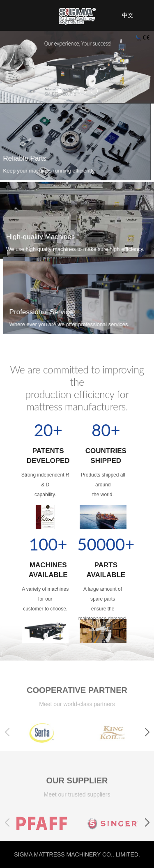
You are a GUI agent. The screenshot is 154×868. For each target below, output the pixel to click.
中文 (128, 15)
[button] (147, 738)
